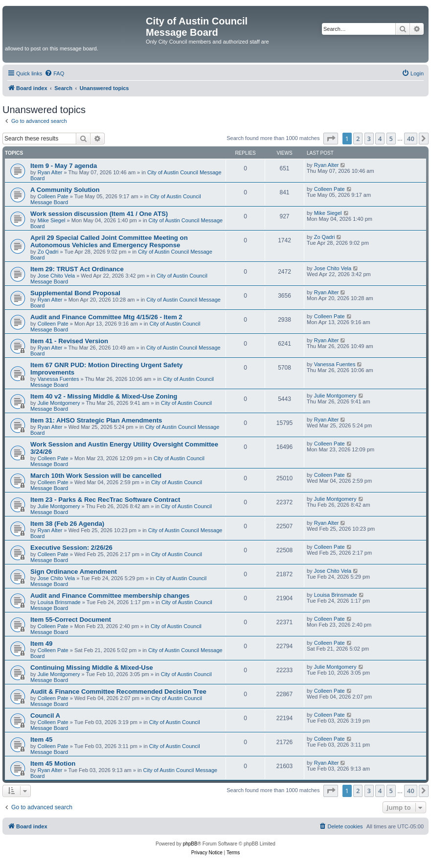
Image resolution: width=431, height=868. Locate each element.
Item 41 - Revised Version (69, 341)
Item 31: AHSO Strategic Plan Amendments (96, 420)
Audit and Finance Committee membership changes (110, 596)
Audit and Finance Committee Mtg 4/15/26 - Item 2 (106, 317)
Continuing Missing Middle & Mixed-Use (92, 668)
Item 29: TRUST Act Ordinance (77, 269)
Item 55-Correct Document (71, 620)
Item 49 (41, 644)
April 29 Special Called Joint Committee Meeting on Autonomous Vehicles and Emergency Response (109, 241)
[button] (331, 139)
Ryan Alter (50, 172)
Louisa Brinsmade (59, 602)
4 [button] (380, 139)
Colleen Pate (53, 196)
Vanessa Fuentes (58, 379)
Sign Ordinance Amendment (74, 572)
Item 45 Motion (53, 763)
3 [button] (369, 139)
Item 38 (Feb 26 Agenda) (67, 524)
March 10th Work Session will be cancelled (96, 476)
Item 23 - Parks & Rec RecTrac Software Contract (105, 500)
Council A (45, 716)
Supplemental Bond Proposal (75, 293)
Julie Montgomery (59, 403)
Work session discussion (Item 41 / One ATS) (99, 214)
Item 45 (41, 739)
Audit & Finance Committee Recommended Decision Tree (118, 692)
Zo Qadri (48, 252)
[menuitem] (54, 73)
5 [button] (391, 139)
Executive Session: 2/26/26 (71, 548)
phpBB (190, 844)
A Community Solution (65, 190)
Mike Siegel (52, 220)
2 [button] (358, 139)
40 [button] (411, 139)
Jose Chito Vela (56, 276)
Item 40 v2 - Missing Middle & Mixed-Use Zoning (104, 396)
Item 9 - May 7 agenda (64, 166)
